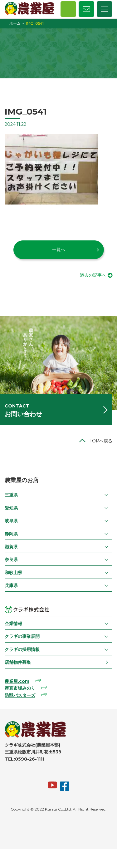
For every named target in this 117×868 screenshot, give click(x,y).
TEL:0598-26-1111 (24, 759)
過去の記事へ (93, 275)
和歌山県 (13, 573)
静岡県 (11, 534)
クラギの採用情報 (22, 649)
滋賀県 (11, 547)
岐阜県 (11, 521)
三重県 (11, 495)
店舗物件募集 (18, 662)
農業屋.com (17, 681)
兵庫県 (11, 585)
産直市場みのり (20, 688)
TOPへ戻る (101, 441)
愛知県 (11, 508)
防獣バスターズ (20, 695)
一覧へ (59, 249)
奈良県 (11, 560)
